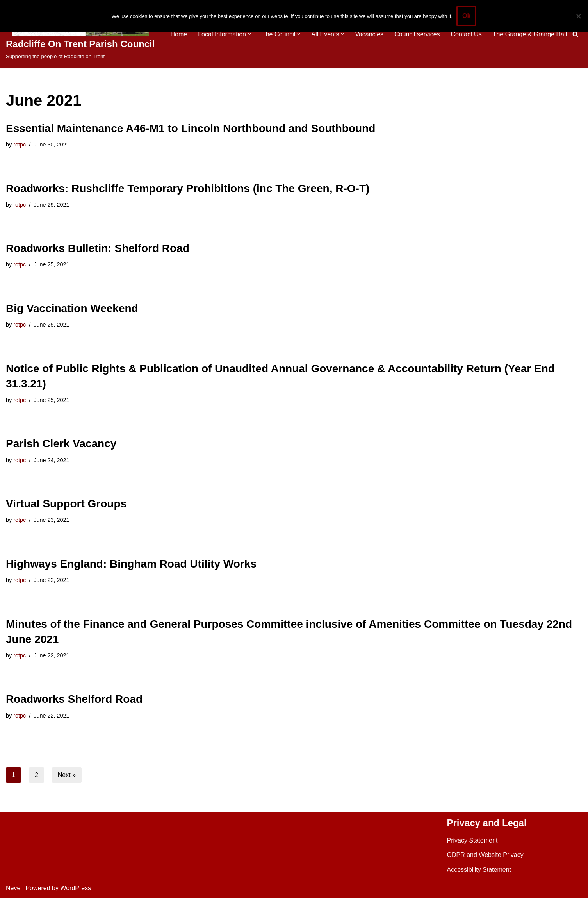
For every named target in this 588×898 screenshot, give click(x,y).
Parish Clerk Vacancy (61, 444)
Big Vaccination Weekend (72, 308)
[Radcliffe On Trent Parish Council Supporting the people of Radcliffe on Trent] (80, 34)
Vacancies (369, 34)
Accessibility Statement (479, 870)
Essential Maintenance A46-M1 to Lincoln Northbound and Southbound (191, 128)
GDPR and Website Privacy (485, 855)
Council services (417, 34)
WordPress (76, 888)
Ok (466, 16)
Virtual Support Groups (66, 504)
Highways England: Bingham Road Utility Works (131, 564)
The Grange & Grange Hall (530, 34)
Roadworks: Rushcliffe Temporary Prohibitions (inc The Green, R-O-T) (188, 188)
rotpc (20, 145)
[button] (249, 34)
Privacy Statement (472, 840)
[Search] (575, 34)
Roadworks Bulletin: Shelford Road (98, 248)
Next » (67, 775)
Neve (13, 888)
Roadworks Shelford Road (74, 699)
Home (179, 34)
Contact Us (466, 34)
